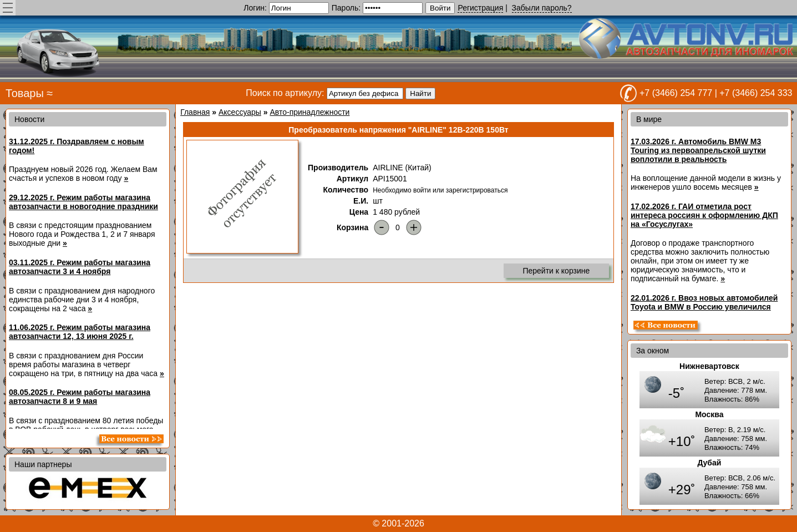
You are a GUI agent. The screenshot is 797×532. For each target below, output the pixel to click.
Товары (25, 93)
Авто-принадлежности (309, 112)
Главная (195, 112)
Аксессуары (240, 112)
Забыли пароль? (542, 8)
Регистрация (480, 8)
